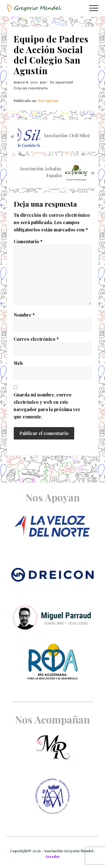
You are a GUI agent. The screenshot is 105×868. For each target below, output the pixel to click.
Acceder (53, 856)
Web (18, 363)
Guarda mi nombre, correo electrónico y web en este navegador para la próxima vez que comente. (47, 406)
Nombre (24, 315)
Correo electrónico (36, 339)
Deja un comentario (31, 88)
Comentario (28, 241)
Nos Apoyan (48, 101)
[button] (94, 8)
